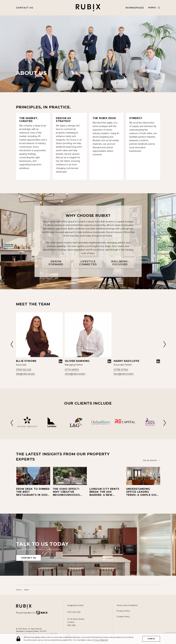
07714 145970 (72, 370)
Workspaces (135, 8)
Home (18, 590)
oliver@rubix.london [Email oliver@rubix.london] (75, 374)
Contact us (29, 562)
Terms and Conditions (127, 605)
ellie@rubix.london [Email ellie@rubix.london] (25, 374)
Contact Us (25, 8)
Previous (12, 344)
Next (164, 344)
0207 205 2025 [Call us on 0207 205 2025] (74, 612)
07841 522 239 (24, 370)
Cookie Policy (123, 617)
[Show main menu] (154, 8)
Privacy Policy (123, 611)
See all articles (150, 460)
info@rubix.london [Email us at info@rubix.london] (75, 605)
